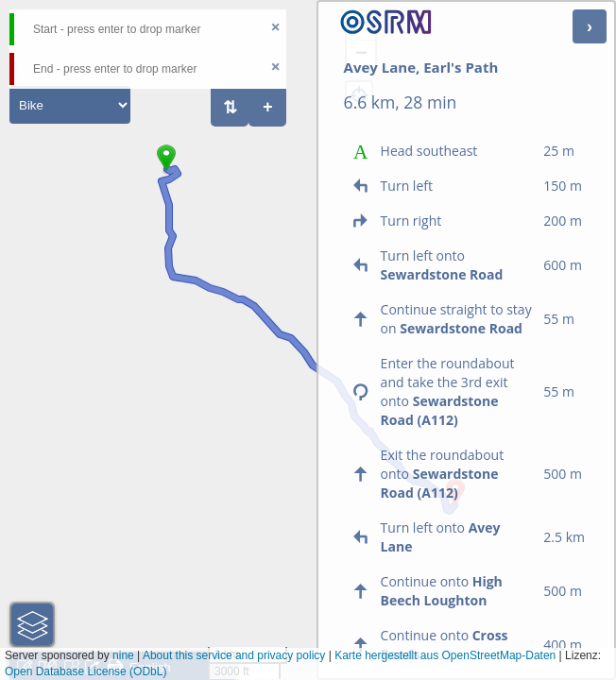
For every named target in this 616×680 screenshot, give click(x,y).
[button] (166, 171)
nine (123, 655)
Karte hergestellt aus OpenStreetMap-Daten (445, 655)
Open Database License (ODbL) (86, 671)
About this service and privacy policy (234, 655)
